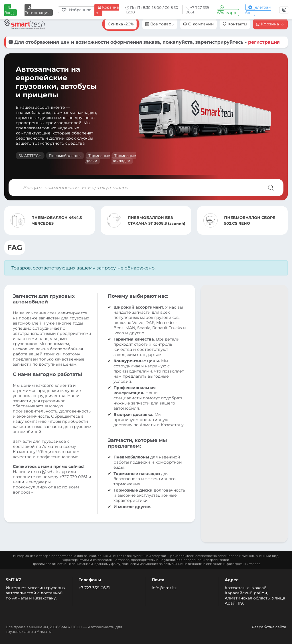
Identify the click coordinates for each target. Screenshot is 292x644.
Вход (9, 10)
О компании (198, 24)
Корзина (107, 10)
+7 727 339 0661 (94, 588)
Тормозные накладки (124, 158)
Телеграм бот (258, 10)
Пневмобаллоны (65, 156)
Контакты (235, 24)
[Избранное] (78, 10)
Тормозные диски (98, 158)
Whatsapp (226, 10)
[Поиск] (271, 188)
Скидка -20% (121, 24)
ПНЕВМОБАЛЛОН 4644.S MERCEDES (57, 220)
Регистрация (37, 10)
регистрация (264, 42)
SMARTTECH (30, 156)
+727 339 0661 (73, 477)
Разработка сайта (269, 627)
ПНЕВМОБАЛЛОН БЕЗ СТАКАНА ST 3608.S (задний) (157, 220)
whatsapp (55, 472)
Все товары (160, 24)
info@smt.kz (164, 588)
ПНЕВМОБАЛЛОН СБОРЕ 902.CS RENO (250, 220)
